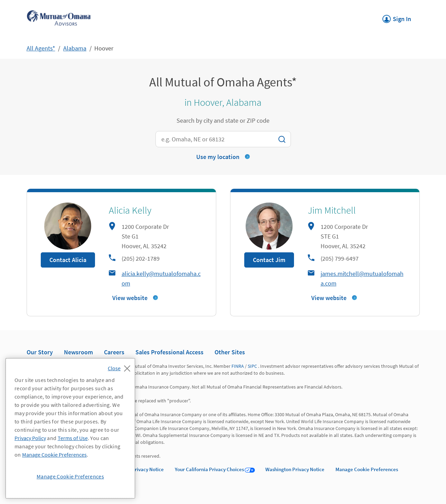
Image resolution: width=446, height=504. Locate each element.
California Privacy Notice (136, 469)
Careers (114, 352)
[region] (70, 428)
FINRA (238, 366)
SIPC (252, 366)
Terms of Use (73, 438)
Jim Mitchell (332, 210)
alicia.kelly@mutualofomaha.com (161, 278)
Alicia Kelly (130, 210)
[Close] (121, 366)
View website (130, 298)
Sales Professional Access (169, 352)
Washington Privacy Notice (295, 469)
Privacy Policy (30, 438)
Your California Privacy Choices (209, 469)
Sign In (397, 17)
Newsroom (78, 352)
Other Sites (230, 352)
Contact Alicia (68, 260)
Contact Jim (269, 260)
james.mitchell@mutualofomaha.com (362, 278)
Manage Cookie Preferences (367, 469)
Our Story (40, 352)
